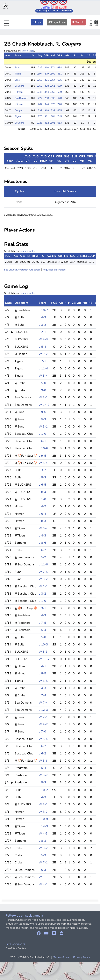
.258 (40, 80)
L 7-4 (42, 695)
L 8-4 (42, 492)
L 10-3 (43, 644)
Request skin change (54, 270)
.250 (40, 86)
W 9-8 (43, 339)
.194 (40, 74)
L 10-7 (43, 310)
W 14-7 (44, 405)
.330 (53, 98)
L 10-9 (43, 819)
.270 (40, 116)
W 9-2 (43, 354)
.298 (46, 98)
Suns (17, 68)
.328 (46, 86)
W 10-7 (44, 659)
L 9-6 (42, 412)
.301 (53, 123)
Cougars (19, 86)
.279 (46, 74)
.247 (40, 92)
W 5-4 (43, 376)
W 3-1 (43, 426)
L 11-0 (43, 564)
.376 (53, 104)
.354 (53, 80)
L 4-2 (42, 506)
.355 (53, 92)
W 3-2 (43, 397)
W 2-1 (43, 586)
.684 (59, 68)
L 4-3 (42, 317)
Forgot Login (57, 22)
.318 (46, 110)
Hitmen (19, 92)
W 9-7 (43, 724)
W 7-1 (43, 862)
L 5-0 (42, 383)
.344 (46, 92)
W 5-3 (43, 652)
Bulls (18, 80)
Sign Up (78, 22)
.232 (40, 68)
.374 (53, 68)
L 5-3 (42, 419)
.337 (53, 110)
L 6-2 (42, 550)
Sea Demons (22, 98)
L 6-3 (42, 870)
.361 (53, 86)
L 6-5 (42, 485)
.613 (59, 123)
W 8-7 (43, 812)
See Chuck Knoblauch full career (22, 270)
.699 (59, 92)
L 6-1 (42, 441)
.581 (59, 74)
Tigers (18, 74)
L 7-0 (42, 731)
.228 (40, 123)
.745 (59, 116)
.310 (46, 68)
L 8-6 (42, 543)
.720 (59, 104)
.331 (46, 80)
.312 (46, 123)
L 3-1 (42, 608)
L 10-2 (43, 790)
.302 (53, 74)
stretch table (27, 51)
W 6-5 (43, 681)
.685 (59, 80)
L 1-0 (42, 434)
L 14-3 (43, 826)
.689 (59, 86)
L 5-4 (42, 347)
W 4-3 (43, 833)
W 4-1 (43, 884)
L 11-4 (43, 368)
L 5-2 (42, 557)
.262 (40, 104)
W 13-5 (44, 877)
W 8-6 (43, 761)
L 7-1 (42, 361)
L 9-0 (42, 390)
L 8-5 (42, 673)
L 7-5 (42, 623)
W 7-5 (43, 572)
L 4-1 (42, 666)
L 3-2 (42, 325)
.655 (59, 110)
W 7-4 (43, 703)
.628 (59, 98)
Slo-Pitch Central (16, 948)
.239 (40, 110)
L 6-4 (42, 514)
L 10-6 (43, 448)
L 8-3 (42, 521)
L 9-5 (42, 456)
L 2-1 (42, 332)
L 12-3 (43, 710)
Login (37, 22)
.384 (53, 116)
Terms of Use (61, 957)
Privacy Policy (82, 957)
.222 (40, 98)
